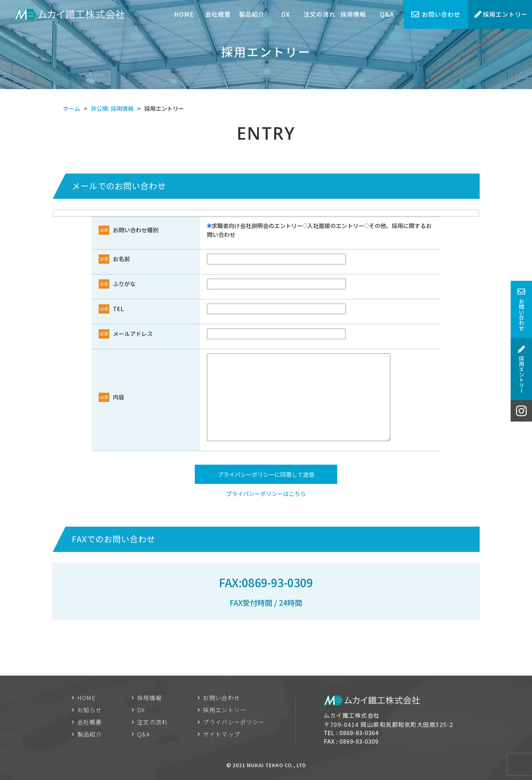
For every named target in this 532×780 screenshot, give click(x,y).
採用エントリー (505, 14)
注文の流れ (319, 14)
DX (286, 14)
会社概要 (218, 14)
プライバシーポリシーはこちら (266, 494)
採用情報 (353, 14)
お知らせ (90, 710)
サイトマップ (221, 734)
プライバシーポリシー (234, 722)
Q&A (387, 14)
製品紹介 (252, 14)
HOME (184, 14)
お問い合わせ (441, 14)
